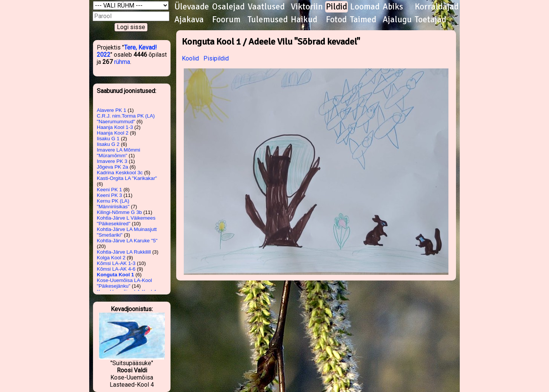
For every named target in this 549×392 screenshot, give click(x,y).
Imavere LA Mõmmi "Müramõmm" (119, 153)
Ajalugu (397, 20)
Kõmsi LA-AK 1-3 (116, 263)
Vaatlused (266, 7)
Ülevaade (192, 7)
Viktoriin (307, 7)
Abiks (393, 7)
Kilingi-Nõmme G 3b (119, 212)
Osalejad (228, 7)
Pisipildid (216, 58)
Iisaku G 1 (108, 139)
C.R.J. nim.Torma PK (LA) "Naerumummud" (126, 119)
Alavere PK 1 (112, 110)
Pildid (337, 7)
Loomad (365, 7)
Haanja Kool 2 (113, 133)
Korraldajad (437, 7)
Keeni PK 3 (109, 195)
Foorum (226, 20)
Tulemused (268, 20)
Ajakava (189, 20)
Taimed (363, 20)
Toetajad (430, 20)
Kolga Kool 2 (111, 258)
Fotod (336, 20)
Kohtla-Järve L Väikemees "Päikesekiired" (126, 221)
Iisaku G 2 (108, 144)
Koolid (190, 58)
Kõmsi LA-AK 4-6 (116, 269)
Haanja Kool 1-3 (115, 127)
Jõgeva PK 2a (112, 167)
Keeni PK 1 (109, 190)
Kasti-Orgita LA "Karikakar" (127, 178)
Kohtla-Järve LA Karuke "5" (127, 241)
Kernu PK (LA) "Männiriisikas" (113, 204)
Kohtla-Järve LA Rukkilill (124, 252)
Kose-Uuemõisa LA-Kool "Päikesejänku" (124, 283)
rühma (122, 62)
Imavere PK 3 (112, 161)
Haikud (304, 20)
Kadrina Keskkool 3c (120, 173)
